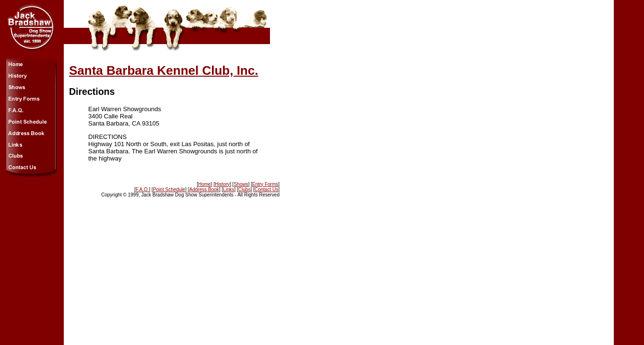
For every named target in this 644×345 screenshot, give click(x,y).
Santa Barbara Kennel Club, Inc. (164, 70)
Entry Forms (265, 184)
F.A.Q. (142, 190)
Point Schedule (169, 190)
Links (228, 190)
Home (205, 184)
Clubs (245, 190)
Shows (241, 184)
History (222, 184)
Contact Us (266, 190)
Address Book (204, 190)
